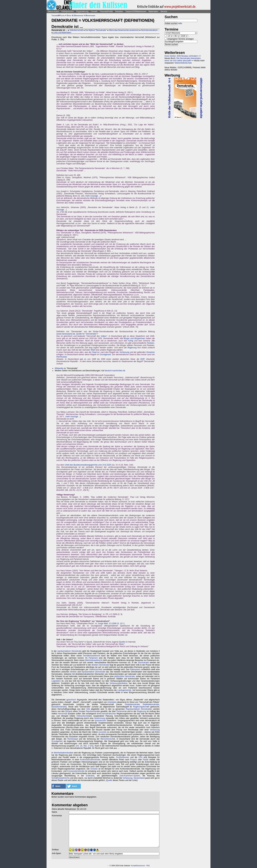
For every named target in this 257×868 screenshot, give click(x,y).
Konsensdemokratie (76, 771)
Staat (94, 352)
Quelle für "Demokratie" (86, 334)
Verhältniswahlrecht (92, 656)
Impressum (141, 866)
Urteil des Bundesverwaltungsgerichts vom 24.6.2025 (88, 465)
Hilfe (180, 23)
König (131, 341)
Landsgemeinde (124, 690)
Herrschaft (63, 714)
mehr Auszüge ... (93, 196)
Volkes (104, 336)
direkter (73, 672)
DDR (142, 359)
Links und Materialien (62, 33)
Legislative (56, 681)
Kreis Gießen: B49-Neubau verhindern (181, 56)
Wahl (93, 350)
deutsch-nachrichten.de (115, 371)
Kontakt (134, 866)
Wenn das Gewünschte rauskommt (124, 30)
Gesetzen (151, 352)
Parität (146, 760)
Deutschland (139, 778)
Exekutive (90, 776)
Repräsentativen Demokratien (139, 709)
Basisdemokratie (59, 707)
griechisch (71, 700)
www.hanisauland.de (66, 334)
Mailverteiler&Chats (183, 63)
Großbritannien (123, 757)
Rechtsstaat (62, 357)
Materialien (153, 11)
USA (140, 757)
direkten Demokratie (100, 665)
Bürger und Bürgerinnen (134, 338)
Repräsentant (92, 711)
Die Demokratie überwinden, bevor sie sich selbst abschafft (183, 59)
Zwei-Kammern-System (130, 776)
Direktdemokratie (132, 704)
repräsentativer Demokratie (93, 672)
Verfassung (124, 352)
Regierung (132, 348)
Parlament (93, 658)
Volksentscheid (96, 669)
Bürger (68, 711)
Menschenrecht (107, 739)
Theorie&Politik (106, 11)
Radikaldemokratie (151, 704)
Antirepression (68, 11)
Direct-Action (53, 11)
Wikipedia (59, 368)
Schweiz (94, 769)
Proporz (134, 760)
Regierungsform (140, 707)
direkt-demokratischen (106, 714)
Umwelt (94, 11)
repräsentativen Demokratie (69, 651)
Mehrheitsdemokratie (63, 753)
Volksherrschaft (76, 30)
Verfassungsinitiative (118, 683)
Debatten (119, 11)
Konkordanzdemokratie (90, 760)
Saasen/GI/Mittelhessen (136, 11)
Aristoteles (112, 702)
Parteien (151, 343)
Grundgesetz (105, 355)
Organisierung (82, 11)
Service (164, 11)
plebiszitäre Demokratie (125, 676)
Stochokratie (143, 663)
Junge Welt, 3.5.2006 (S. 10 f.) (111, 623)
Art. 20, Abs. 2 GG (85, 746)
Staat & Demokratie (75, 15)
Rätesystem (135, 669)
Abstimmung (100, 718)
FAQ (148, 866)
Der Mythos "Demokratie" (96, 30)
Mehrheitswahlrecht (94, 660)
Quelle (122, 642)
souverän (102, 732)
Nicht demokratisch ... (150, 30)
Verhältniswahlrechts (60, 778)
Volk (88, 709)
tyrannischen (100, 721)
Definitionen (90, 15)
